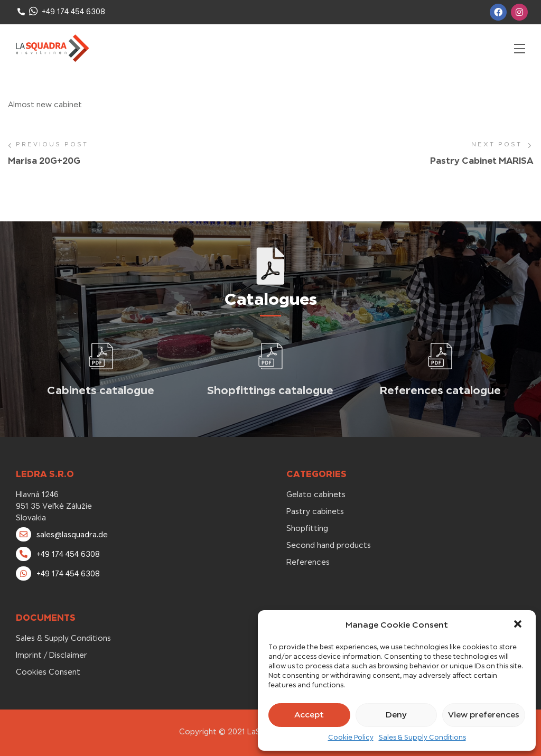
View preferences (484, 715)
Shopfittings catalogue (270, 390)
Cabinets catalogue (101, 390)
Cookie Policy (351, 738)
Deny (396, 715)
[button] (519, 625)
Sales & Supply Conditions (422, 738)
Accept (309, 715)
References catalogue (440, 390)
